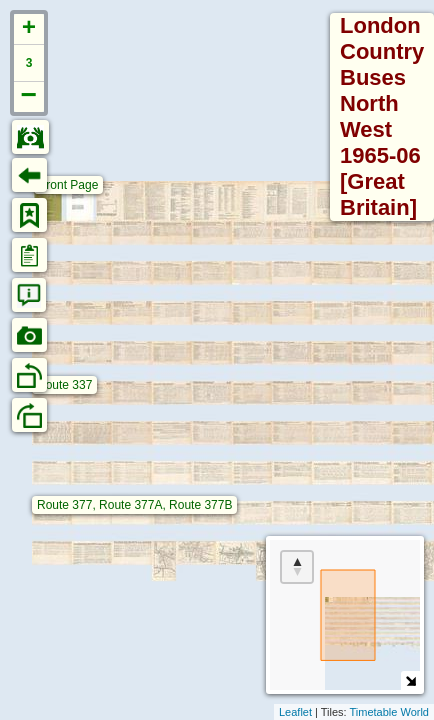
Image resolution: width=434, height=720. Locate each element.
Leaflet (295, 712)
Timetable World (389, 712)
